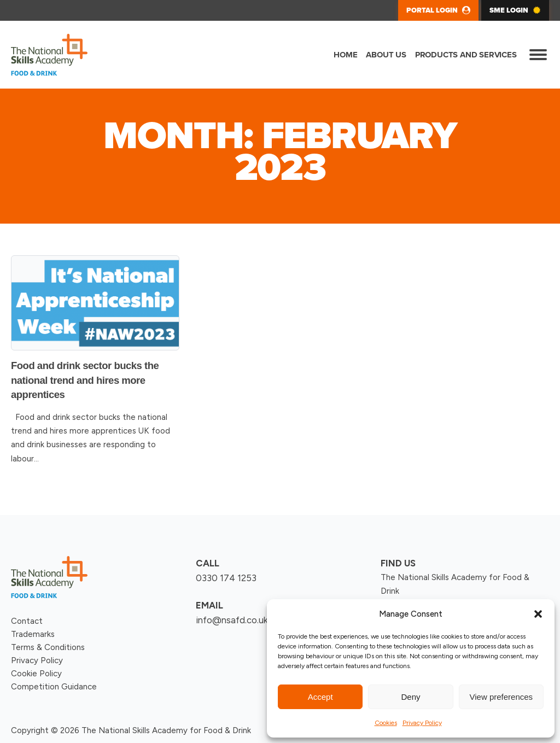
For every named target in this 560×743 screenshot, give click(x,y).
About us (386, 55)
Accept (320, 697)
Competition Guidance (54, 687)
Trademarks (33, 634)
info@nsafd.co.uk (232, 620)
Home (345, 55)
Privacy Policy (422, 723)
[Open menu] (538, 55)
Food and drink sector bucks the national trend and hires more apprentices (85, 380)
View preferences (501, 697)
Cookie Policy (36, 674)
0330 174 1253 (226, 578)
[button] (538, 614)
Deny (410, 697)
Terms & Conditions (48, 647)
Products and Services (466, 55)
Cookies (386, 723)
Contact (27, 621)
